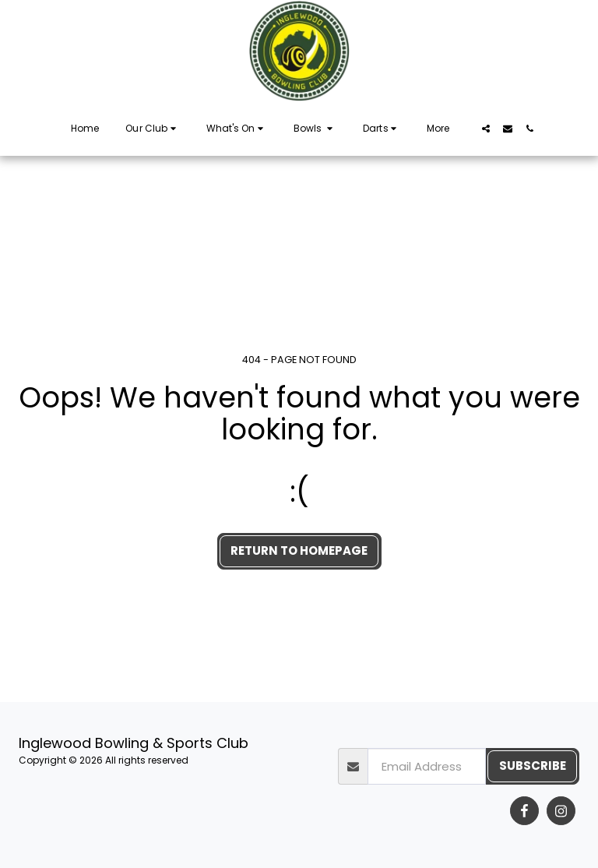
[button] (152, 129)
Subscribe (533, 766)
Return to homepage (299, 550)
